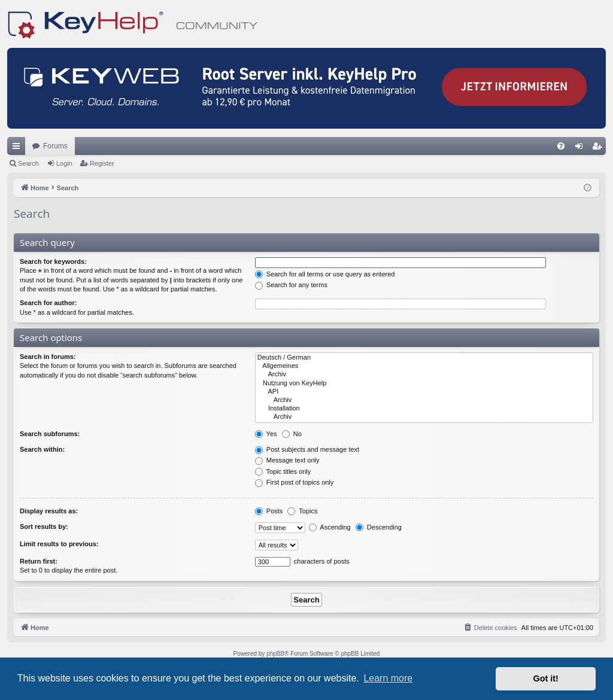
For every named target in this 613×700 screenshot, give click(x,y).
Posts (269, 511)
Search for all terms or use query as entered (325, 274)
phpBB (275, 654)
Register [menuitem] (600, 148)
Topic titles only (283, 471)
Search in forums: (48, 357)
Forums (55, 146)
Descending (379, 527)
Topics (302, 511)
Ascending (330, 527)
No (292, 434)
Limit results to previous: (59, 544)
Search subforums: (50, 434)
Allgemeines (424, 366)
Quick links (19, 148)
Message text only (287, 460)
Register (102, 163)
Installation (424, 409)
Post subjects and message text (307, 449)
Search (28, 163)
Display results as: (49, 511)
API (424, 392)
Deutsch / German (424, 358)
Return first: (39, 561)
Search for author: (48, 303)
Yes (266, 434)
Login (64, 163)
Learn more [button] (388, 678)
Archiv (424, 375)
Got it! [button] (546, 678)
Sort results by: (44, 526)
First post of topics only (295, 482)
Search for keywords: (53, 261)
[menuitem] (561, 146)
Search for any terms (291, 285)
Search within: (42, 449)
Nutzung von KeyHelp (424, 384)
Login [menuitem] (582, 148)
